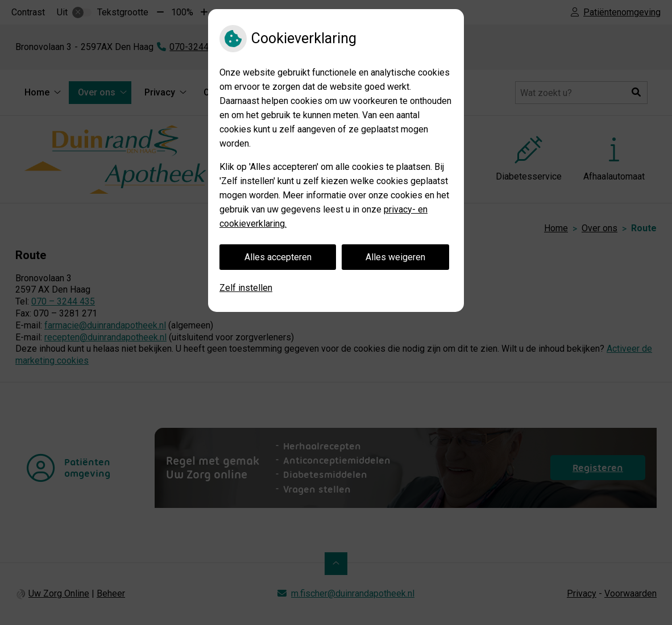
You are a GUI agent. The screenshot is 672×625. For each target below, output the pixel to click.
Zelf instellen (246, 288)
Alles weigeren (395, 257)
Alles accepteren (278, 257)
